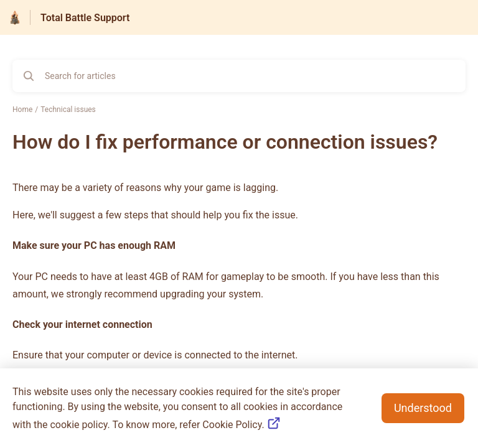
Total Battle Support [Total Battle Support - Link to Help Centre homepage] (85, 18)
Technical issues (68, 110)
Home (22, 110)
